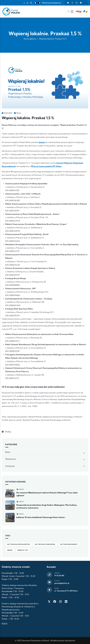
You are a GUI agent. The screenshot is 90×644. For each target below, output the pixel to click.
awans (10, 550)
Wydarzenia (11, 459)
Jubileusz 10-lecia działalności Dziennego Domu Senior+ (41, 517)
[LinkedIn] (66, 602)
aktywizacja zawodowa (45, 544)
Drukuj (6, 432)
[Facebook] (55, 602)
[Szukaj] (68, 12)
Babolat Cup (23, 550)
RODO (5, 624)
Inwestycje (10, 466)
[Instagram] (60, 602)
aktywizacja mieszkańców (19, 544)
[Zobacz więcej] (10, 493)
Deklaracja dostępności (52, 3)
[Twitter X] (49, 602)
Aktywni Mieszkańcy (69, 544)
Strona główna (30, 39)
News (19, 113)
